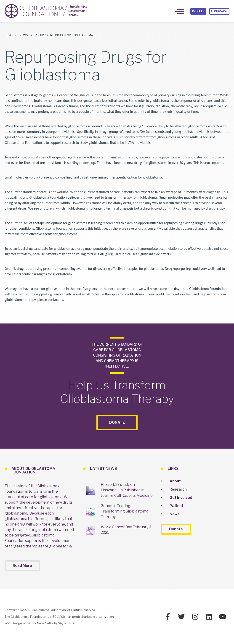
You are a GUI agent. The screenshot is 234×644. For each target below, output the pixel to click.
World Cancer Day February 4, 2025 (126, 530)
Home (8, 35)
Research (178, 489)
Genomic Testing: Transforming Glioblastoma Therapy (125, 511)
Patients (178, 506)
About (175, 481)
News (24, 35)
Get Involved (181, 498)
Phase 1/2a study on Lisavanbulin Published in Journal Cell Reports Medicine (127, 490)
